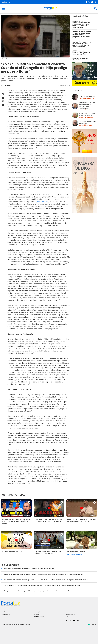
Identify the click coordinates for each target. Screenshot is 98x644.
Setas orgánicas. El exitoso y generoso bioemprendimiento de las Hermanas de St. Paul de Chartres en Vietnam (42, 585)
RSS (67, 616)
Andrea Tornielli (85, 110)
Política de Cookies (39, 616)
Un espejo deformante (87, 96)
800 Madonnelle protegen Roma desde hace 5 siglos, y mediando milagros (29, 568)
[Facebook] (87, 2)
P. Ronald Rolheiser (86, 125)
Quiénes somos (71, 614)
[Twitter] (90, 2)
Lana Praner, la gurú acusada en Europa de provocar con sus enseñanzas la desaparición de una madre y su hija (82, 35)
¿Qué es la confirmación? (12, 551)
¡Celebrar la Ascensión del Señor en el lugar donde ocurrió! (48, 552)
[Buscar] (95, 9)
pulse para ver (43, 202)
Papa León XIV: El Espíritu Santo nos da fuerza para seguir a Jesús (81, 520)
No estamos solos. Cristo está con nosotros (88, 114)
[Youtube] (93, 2)
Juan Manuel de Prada (87, 98)
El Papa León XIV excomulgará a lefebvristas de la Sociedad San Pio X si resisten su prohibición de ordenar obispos (81, 24)
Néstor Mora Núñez (86, 117)
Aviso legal (37, 612)
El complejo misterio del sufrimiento (80, 59)
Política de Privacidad (72, 612)
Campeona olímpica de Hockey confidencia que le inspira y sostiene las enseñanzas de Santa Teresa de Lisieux (42, 591)
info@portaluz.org (6, 614)
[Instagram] (96, 2)
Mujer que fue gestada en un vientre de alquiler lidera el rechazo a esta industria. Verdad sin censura (82, 44)
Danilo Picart (8, 86)
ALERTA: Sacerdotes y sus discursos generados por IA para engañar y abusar (81, 52)
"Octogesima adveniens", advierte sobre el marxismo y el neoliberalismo (88, 105)
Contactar (36, 614)
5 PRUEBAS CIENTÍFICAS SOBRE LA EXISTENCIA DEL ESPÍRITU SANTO (48, 520)
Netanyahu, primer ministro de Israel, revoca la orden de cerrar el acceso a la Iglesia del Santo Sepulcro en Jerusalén (44, 574)
